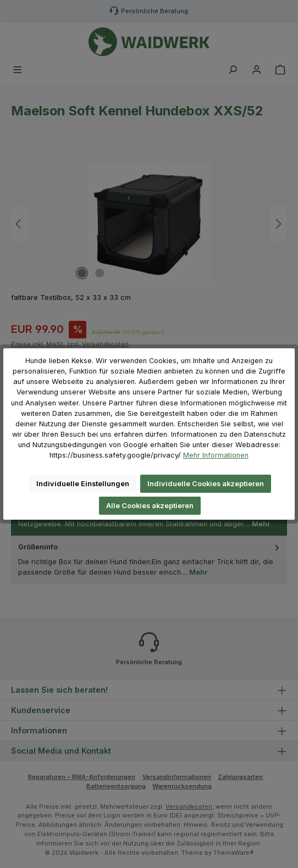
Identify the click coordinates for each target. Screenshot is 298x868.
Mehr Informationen (216, 455)
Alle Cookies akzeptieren (150, 506)
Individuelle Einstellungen (83, 484)
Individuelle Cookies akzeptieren (206, 484)
